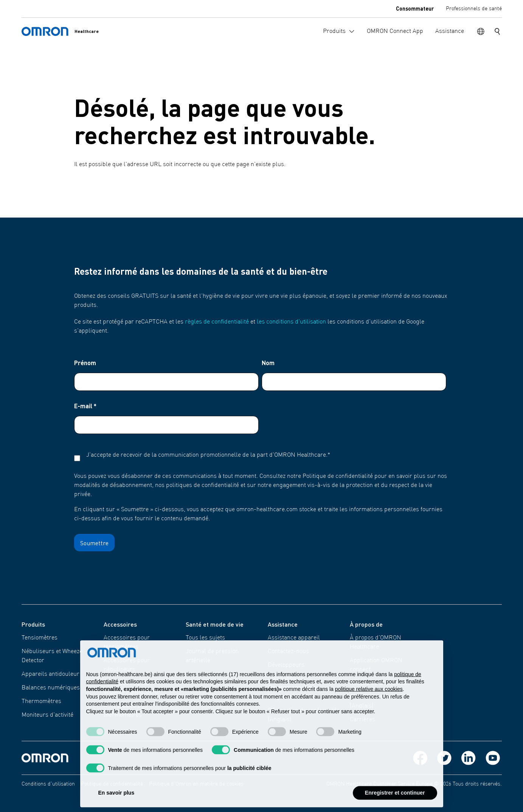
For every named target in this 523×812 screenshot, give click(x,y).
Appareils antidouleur (50, 674)
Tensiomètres (40, 638)
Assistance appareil (294, 638)
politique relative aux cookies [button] (369, 705)
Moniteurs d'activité (47, 715)
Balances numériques (51, 688)
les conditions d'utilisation (291, 322)
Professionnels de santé (474, 9)
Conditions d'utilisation (48, 784)
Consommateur (415, 8)
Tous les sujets (205, 638)
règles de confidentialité (217, 322)
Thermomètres (41, 702)
